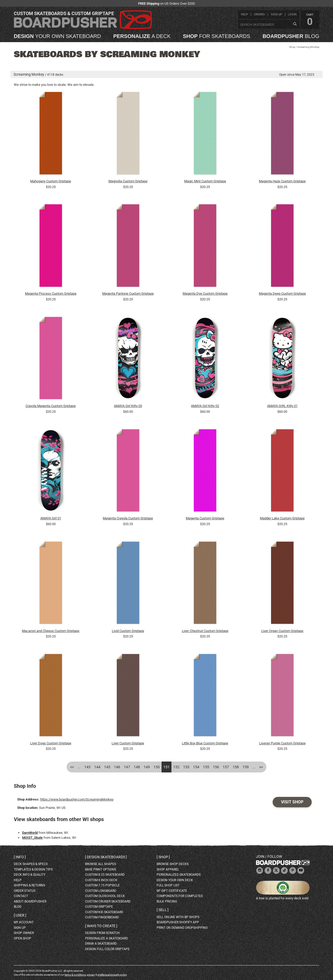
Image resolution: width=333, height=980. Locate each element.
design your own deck (175, 880)
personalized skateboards (179, 875)
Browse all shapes (101, 864)
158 (236, 767)
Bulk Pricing (167, 901)
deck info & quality (30, 875)
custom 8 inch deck (101, 880)
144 (97, 767)
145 (107, 767)
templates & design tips (33, 869)
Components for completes (180, 896)
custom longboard (101, 891)
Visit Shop (292, 802)
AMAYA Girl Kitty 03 (128, 406)
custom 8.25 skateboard (105, 875)
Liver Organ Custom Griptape (282, 631)
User (20, 915)
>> (261, 767)
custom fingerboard (102, 917)
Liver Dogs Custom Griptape (51, 743)
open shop (23, 938)
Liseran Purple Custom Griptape (282, 743)
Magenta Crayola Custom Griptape (128, 518)
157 (226, 767)
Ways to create (101, 926)
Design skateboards (106, 857)
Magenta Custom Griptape (205, 518)
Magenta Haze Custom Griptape (282, 181)
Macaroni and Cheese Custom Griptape (51, 631)
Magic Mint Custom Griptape (205, 181)
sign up (276, 14)
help (244, 14)
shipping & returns (29, 885)
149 (147, 767)
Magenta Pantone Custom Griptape (128, 294)
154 (196, 767)
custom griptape (99, 907)
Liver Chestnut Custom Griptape (205, 631)
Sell (163, 910)
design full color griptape (107, 949)
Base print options (101, 869)
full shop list (168, 885)
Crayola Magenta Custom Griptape (51, 406)
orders (259, 14)
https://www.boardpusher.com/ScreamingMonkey (77, 799)
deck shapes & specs (31, 864)
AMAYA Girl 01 (51, 518)
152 (176, 767)
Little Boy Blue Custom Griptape (205, 743)
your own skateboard (57, 36)
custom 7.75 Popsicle (102, 885)
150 (157, 767)
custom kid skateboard (104, 912)
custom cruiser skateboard (108, 901)
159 (246, 767)
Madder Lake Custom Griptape (282, 518)
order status (25, 891)
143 (87, 767)
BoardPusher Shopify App (178, 922)
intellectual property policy (112, 975)
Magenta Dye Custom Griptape (205, 294)
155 (206, 767)
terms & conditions (75, 975)
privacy (91, 975)
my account (24, 922)
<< (72, 767)
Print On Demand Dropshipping (182, 928)
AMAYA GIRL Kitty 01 (282, 406)
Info (20, 857)
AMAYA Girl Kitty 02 (205, 406)
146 (117, 767)
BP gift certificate (172, 891)
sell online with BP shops (178, 917)
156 (216, 767)
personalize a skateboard (107, 938)
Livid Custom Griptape (128, 631)
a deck (142, 36)
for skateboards (217, 36)
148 (137, 767)
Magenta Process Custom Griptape (51, 294)
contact (21, 896)
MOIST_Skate (32, 838)
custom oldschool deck (105, 896)
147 (127, 767)
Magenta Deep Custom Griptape (282, 294)
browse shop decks (173, 864)
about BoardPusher (30, 901)
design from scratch (102, 933)
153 (186, 767)
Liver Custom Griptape (128, 743)
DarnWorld (30, 833)
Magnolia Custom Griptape (128, 181)
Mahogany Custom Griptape (51, 181)
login (292, 14)
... (79, 767)
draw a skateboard (101, 944)
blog (291, 36)
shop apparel (168, 869)
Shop (292, 47)
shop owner (24, 933)
